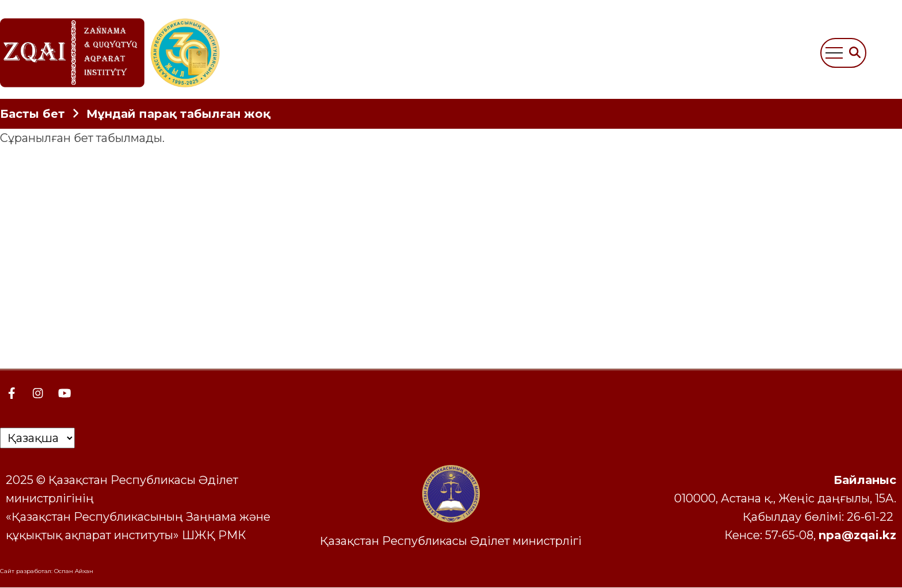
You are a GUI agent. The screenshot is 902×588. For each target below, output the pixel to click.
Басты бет (33, 114)
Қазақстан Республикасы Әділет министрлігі (451, 541)
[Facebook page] (12, 393)
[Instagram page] (38, 393)
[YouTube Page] (64, 393)
